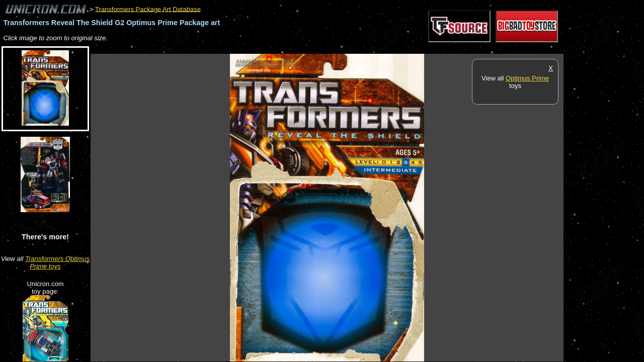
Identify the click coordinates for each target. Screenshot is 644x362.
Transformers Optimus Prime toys (57, 262)
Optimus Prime (527, 78)
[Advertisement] (274, 49)
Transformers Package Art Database (148, 9)
